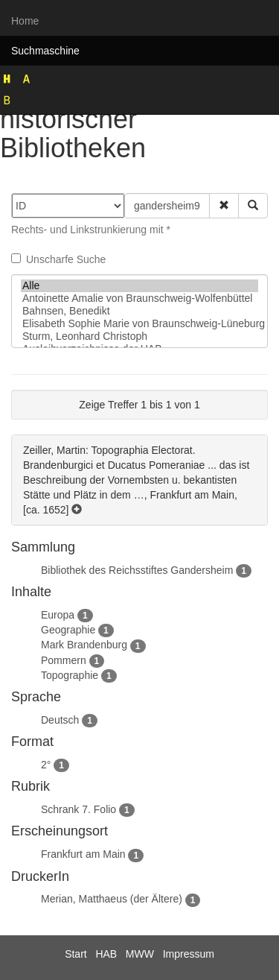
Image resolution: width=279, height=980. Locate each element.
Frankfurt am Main (83, 854)
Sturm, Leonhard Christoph (139, 336)
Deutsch (60, 720)
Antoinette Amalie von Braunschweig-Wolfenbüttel (139, 298)
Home (25, 21)
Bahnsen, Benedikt (139, 311)
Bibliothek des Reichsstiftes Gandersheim (137, 570)
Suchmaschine (45, 51)
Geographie (68, 630)
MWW (140, 954)
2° (46, 765)
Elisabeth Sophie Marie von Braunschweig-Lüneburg (139, 324)
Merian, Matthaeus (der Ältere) (112, 899)
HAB (106, 954)
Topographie (70, 675)
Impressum (189, 954)
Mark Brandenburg (84, 645)
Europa (58, 615)
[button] (224, 206)
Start (76, 954)
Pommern (64, 660)
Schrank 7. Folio (78, 809)
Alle (139, 286)
